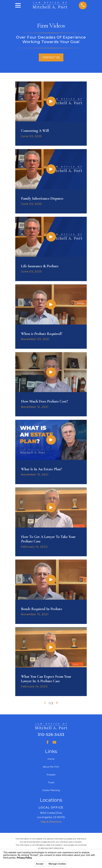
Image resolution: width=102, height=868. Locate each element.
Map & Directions (51, 822)
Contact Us (51, 57)
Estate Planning (51, 790)
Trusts (51, 782)
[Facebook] (47, 742)
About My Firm (51, 767)
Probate (51, 775)
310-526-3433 (51, 735)
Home (51, 759)
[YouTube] (54, 742)
